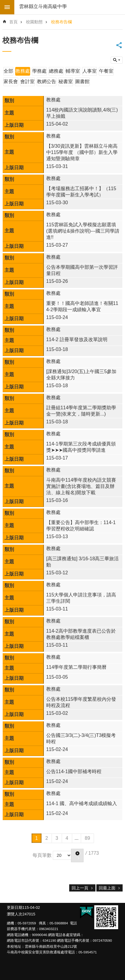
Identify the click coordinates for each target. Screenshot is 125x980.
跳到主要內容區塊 (3, 3)
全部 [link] (8, 71)
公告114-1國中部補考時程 (74, 771)
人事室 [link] (89, 71)
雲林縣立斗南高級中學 (43, 6)
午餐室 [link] (106, 71)
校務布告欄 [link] (61, 22)
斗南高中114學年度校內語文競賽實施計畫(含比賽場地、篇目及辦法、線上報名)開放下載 (81, 486)
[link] (106, 917)
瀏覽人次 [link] (15, 914)
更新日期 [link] (15, 908)
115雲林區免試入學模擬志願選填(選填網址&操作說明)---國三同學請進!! (83, 231)
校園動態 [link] (34, 22)
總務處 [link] (56, 71)
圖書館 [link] (82, 81)
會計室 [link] (27, 81)
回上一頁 (80, 888)
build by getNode (7, 7)
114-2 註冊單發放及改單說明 (77, 339)
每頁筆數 (42, 855)
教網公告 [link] (47, 81)
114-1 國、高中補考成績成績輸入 (82, 803)
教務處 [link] (23, 71)
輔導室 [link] (73, 71)
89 (87, 838)
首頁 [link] (13, 22)
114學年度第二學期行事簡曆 (77, 667)
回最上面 (107, 888)
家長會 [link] (11, 81)
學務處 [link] (39, 71)
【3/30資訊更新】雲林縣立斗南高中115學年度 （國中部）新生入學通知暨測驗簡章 (82, 152)
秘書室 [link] (66, 81)
